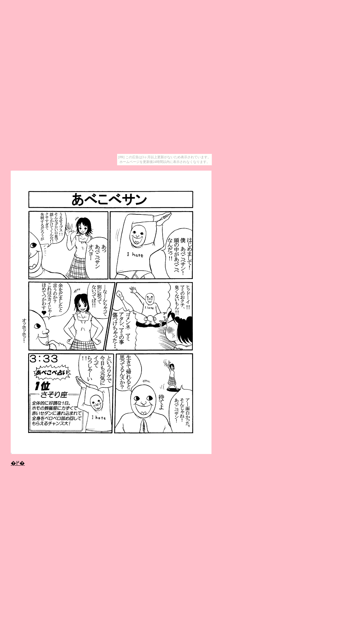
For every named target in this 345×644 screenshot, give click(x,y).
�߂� (18, 463)
